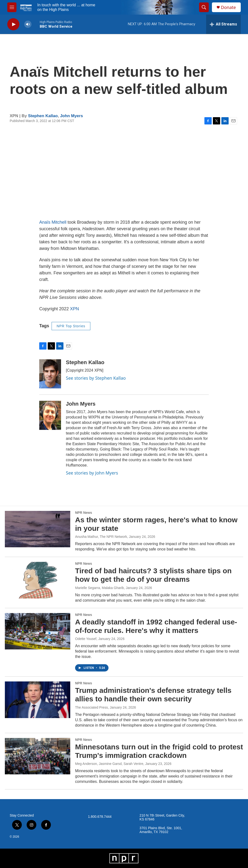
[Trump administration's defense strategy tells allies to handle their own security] (38, 700)
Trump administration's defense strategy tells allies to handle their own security (153, 695)
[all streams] (223, 24)
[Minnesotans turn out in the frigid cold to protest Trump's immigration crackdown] (38, 756)
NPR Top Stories (71, 326)
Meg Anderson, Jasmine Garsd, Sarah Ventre (109, 764)
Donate (228, 7)
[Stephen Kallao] (50, 374)
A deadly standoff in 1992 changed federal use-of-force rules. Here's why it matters (156, 626)
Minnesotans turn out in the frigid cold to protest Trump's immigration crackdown (159, 751)
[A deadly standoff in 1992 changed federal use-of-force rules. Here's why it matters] (38, 631)
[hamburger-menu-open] (12, 7)
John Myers (71, 116)
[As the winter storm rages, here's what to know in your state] (38, 529)
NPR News (84, 513)
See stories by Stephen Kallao (96, 378)
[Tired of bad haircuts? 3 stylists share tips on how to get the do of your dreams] (38, 580)
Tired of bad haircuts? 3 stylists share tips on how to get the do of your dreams (153, 575)
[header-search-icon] (204, 7)
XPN (74, 309)
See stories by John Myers (92, 473)
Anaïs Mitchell (53, 222)
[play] (13, 24)
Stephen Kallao (43, 116)
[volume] (28, 24)
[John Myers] (50, 415)
